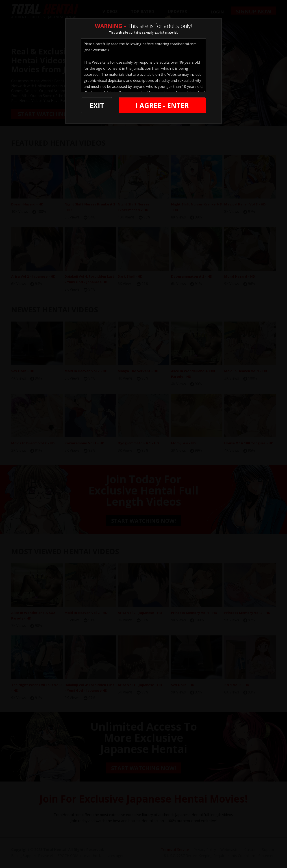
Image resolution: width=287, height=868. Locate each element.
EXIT (97, 105)
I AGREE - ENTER (162, 105)
